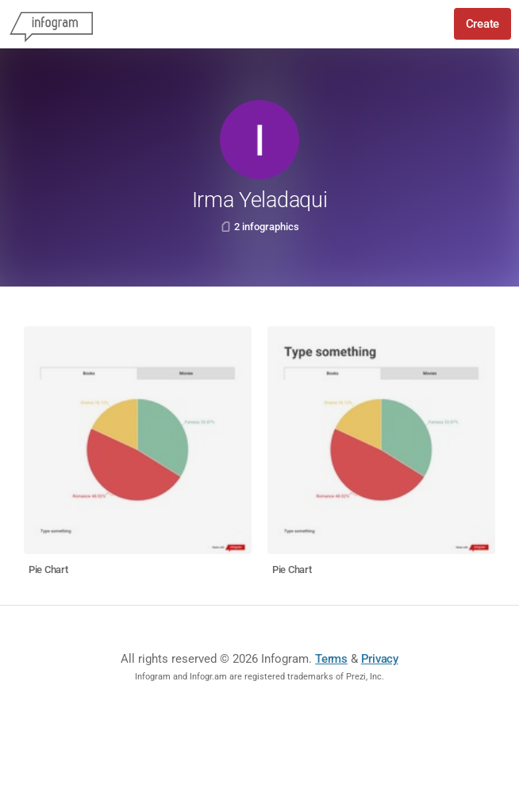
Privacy (380, 659)
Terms (331, 659)
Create (482, 24)
